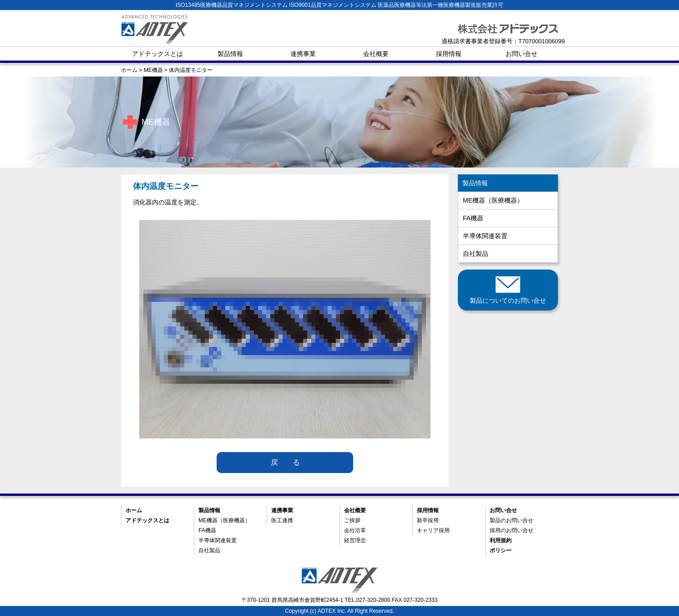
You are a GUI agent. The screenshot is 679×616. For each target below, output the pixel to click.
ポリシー (501, 550)
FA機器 (473, 218)
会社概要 (376, 54)
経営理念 (355, 540)
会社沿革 (355, 530)
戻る (293, 462)
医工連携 (282, 520)
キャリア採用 (433, 530)
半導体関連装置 (485, 236)
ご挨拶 (352, 520)
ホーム (134, 510)
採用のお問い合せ (512, 530)
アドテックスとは (157, 54)
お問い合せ (522, 54)
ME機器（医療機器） (493, 200)
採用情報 (449, 54)
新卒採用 (428, 520)
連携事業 (303, 54)
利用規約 (501, 540)
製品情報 (230, 54)
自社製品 (476, 254)
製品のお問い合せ (512, 520)
